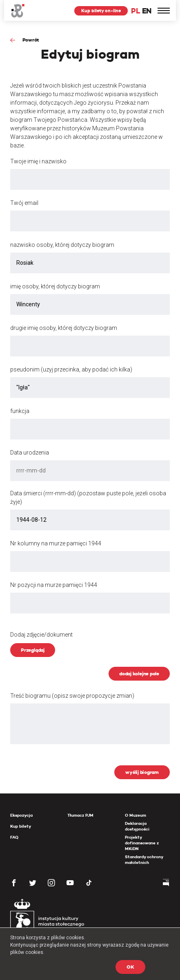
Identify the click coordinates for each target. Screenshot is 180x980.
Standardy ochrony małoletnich (144, 860)
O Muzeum (136, 815)
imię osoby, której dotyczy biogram (55, 286)
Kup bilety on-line (101, 11)
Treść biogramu (72, 696)
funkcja (20, 411)
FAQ (14, 837)
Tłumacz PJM (80, 815)
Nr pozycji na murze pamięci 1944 (54, 585)
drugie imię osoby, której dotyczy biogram (64, 328)
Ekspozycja (21, 815)
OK (130, 967)
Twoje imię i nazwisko (38, 161)
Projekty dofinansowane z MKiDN (142, 843)
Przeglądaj (33, 650)
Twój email (24, 203)
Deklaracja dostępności (137, 826)
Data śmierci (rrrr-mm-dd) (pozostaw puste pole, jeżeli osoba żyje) (88, 498)
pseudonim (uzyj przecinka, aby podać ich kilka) (71, 369)
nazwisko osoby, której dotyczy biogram (62, 245)
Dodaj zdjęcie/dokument (41, 635)
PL (136, 11)
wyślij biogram (142, 772)
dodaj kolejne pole (139, 673)
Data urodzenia (30, 453)
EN (147, 11)
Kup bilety (21, 826)
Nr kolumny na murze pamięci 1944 (56, 543)
